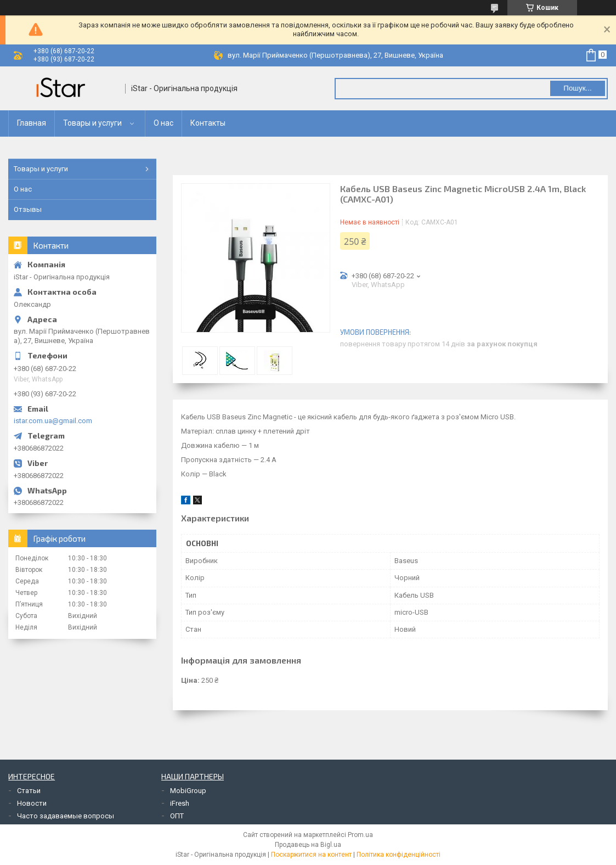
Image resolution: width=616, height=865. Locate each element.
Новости (32, 803)
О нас (163, 123)
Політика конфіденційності (399, 855)
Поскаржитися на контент (311, 855)
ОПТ (177, 816)
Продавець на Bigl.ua (308, 845)
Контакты (208, 123)
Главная (32, 123)
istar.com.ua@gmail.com (53, 421)
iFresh (180, 803)
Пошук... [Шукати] (577, 88)
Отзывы (28, 209)
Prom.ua (360, 835)
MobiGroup (188, 791)
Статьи (29, 791)
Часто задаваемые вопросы (66, 816)
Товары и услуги (92, 123)
